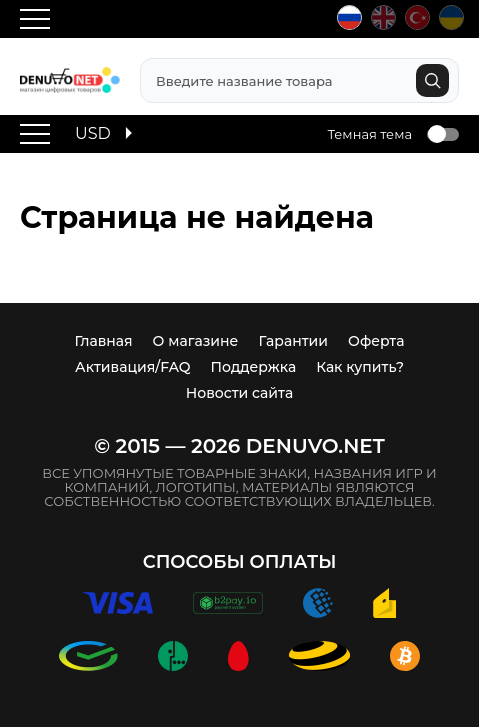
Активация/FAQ (133, 367)
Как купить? (360, 367)
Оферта (376, 341)
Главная (104, 341)
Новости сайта (239, 393)
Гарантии (293, 341)
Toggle (443, 134)
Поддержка (254, 367)
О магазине (196, 341)
